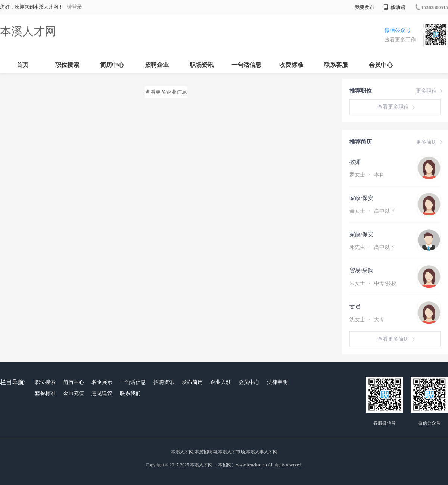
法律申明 (277, 382)
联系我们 (130, 393)
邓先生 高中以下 (372, 247)
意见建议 (102, 393)
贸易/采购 (361, 270)
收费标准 (291, 65)
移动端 (394, 7)
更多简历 (430, 142)
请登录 (74, 7)
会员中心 (381, 65)
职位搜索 (67, 65)
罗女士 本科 (367, 175)
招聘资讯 (164, 382)
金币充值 (74, 393)
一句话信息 (246, 65)
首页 (22, 65)
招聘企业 (157, 65)
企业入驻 (221, 382)
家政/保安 (361, 198)
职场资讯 (202, 65)
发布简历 (192, 382)
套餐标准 (45, 393)
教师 (355, 162)
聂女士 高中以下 (372, 211)
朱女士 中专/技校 (373, 283)
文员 (355, 307)
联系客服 (336, 65)
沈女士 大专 (367, 320)
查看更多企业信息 (166, 92)
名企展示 (102, 382)
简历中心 (112, 65)
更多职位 (430, 91)
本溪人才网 (28, 31)
